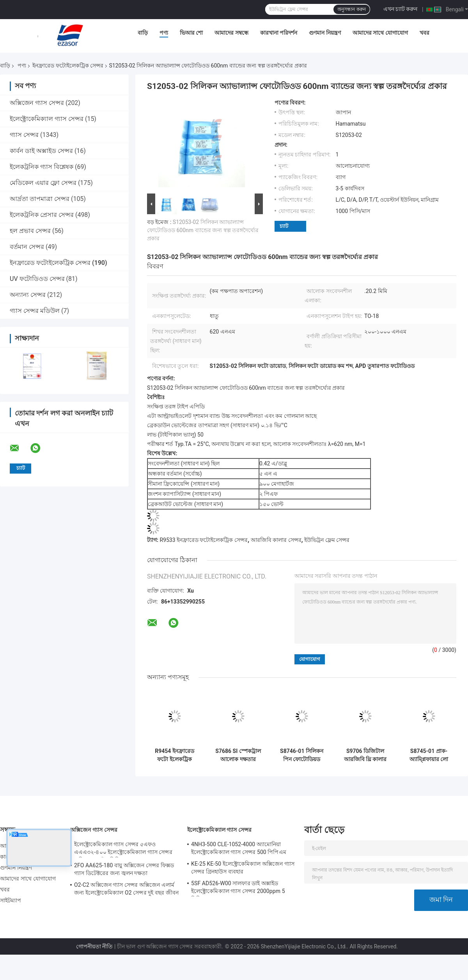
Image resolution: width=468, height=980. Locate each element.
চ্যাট (284, 226)
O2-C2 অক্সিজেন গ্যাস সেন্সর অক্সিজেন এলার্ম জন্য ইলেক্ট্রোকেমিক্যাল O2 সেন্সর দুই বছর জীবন (126, 889)
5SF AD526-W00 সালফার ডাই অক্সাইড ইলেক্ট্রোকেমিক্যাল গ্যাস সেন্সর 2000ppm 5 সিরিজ (238, 888)
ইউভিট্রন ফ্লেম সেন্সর (327, 540)
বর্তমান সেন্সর (27, 247)
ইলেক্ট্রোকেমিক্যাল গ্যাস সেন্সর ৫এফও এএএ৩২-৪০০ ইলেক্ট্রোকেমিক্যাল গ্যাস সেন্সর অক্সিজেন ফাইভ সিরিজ (123, 849)
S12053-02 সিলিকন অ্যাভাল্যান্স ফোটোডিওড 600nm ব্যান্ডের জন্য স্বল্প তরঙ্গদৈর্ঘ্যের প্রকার (203, 230)
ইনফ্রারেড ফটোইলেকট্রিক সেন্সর (68, 66)
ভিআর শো (191, 33)
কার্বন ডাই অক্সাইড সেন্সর (41, 151)
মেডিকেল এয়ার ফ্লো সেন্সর (43, 183)
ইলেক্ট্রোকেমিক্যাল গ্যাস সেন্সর (47, 119)
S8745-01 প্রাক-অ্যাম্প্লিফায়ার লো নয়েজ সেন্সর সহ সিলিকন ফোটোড (429, 755)
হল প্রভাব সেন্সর (30, 231)
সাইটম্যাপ (11, 900)
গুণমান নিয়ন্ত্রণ (325, 33)
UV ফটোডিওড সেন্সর (37, 279)
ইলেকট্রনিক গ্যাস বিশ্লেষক (42, 167)
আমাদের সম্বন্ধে (231, 33)
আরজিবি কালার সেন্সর (276, 540)
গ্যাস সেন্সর (24, 135)
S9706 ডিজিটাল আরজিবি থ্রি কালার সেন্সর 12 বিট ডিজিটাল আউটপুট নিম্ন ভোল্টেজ (365, 755)
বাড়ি (143, 33)
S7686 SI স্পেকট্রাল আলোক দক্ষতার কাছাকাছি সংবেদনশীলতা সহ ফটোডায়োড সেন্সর (238, 755)
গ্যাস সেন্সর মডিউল (35, 311)
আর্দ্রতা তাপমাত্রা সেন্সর (40, 199)
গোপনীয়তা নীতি (94, 946)
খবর (425, 33)
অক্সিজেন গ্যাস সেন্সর (37, 103)
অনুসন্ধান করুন (351, 9)
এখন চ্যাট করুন (401, 9)
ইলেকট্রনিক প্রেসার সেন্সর (42, 215)
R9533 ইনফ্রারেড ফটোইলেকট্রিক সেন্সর (204, 540)
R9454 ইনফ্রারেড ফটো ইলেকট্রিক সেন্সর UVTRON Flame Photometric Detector (175, 755)
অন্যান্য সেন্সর (28, 295)
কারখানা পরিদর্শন (279, 33)
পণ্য (164, 33)
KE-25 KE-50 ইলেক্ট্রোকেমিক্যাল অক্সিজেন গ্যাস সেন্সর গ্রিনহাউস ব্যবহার (243, 868)
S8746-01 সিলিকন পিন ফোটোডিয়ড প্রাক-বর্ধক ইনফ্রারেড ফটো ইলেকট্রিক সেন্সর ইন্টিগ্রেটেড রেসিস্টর (302, 755)
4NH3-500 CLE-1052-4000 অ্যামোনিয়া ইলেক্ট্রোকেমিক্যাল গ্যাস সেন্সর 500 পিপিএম (239, 848)
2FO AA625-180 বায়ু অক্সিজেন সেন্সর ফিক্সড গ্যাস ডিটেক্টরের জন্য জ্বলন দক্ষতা (124, 869)
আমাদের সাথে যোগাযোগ (380, 33)
